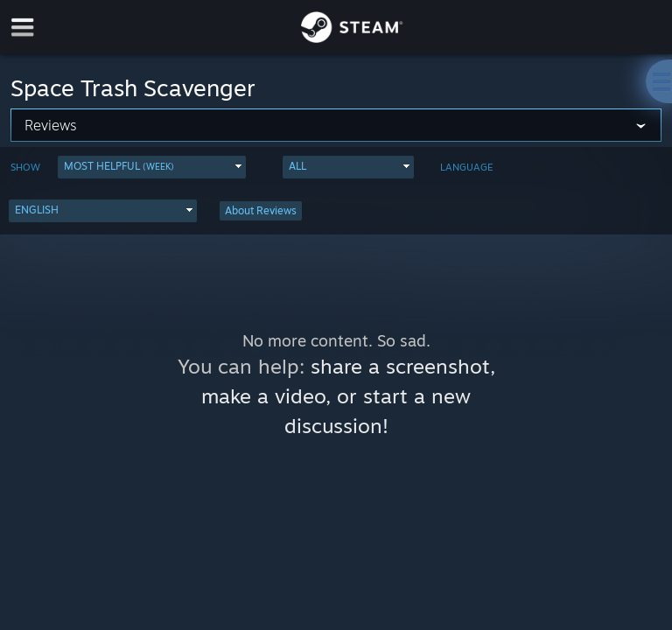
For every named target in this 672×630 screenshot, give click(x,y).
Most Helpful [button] (119, 166)
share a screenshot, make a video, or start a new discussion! (348, 396)
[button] (152, 167)
